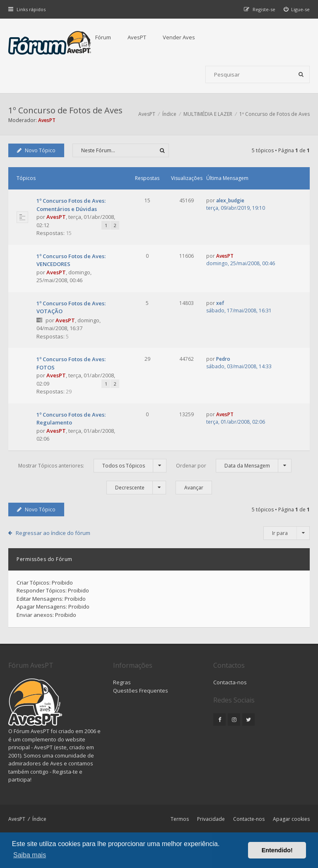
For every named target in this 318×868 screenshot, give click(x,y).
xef (220, 303)
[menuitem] (297, 9)
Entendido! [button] (277, 850)
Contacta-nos (230, 682)
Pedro (223, 359)
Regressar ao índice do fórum (53, 533)
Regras (122, 682)
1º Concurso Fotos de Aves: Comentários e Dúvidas (71, 205)
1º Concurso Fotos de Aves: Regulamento (71, 419)
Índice (39, 819)
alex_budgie (230, 200)
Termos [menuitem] (180, 819)
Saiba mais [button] (30, 855)
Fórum (103, 37)
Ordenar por (234, 466)
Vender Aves (179, 37)
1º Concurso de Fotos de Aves (65, 110)
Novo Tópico (36, 150)
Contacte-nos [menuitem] (249, 819)
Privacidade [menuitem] (211, 819)
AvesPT (137, 37)
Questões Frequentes (141, 691)
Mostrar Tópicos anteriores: (92, 466)
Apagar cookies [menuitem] (291, 819)
